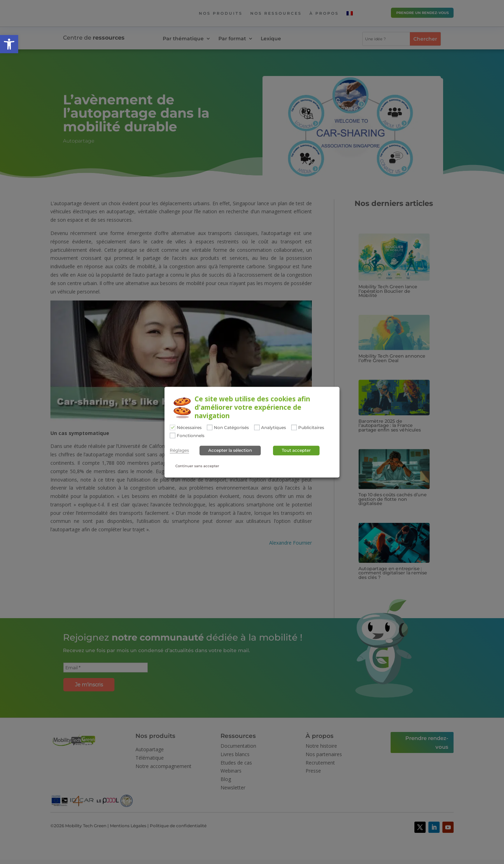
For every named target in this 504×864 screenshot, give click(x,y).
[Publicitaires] (294, 427)
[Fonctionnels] (173, 436)
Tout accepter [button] (296, 451)
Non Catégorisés (231, 428)
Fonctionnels (191, 436)
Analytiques (274, 428)
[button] (9, 44)
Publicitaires (311, 428)
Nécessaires (189, 428)
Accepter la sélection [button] (230, 451)
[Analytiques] (257, 427)
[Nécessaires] (173, 427)
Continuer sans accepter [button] (197, 466)
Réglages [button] (179, 451)
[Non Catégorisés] (210, 427)
